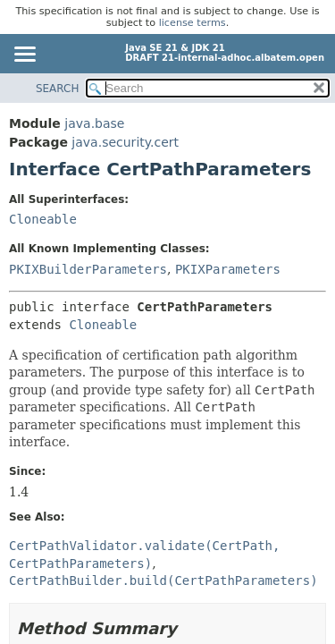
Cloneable (43, 219)
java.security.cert (125, 142)
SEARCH (58, 89)
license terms (193, 23)
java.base (94, 123)
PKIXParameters (228, 269)
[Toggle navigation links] (24, 55)
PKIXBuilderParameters (88, 269)
